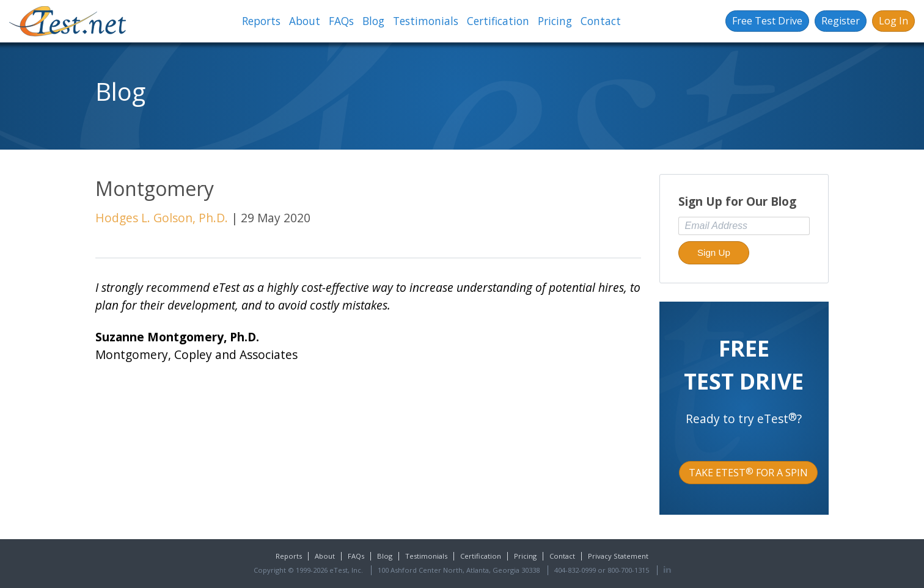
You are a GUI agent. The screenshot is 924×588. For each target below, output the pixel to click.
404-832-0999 (575, 570)
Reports (261, 21)
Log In (893, 21)
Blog (373, 21)
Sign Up (714, 252)
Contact (601, 21)
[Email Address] (744, 226)
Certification (498, 21)
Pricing (555, 21)
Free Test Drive (767, 21)
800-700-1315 (628, 570)
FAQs (341, 21)
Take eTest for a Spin (748, 473)
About (305, 21)
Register (841, 21)
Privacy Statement (618, 556)
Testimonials (426, 21)
